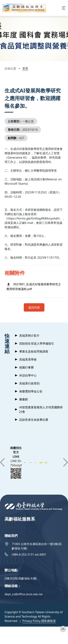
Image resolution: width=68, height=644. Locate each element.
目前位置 (10, 69)
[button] (2, 462)
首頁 (25, 68)
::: (5, 86)
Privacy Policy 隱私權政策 (39, 621)
